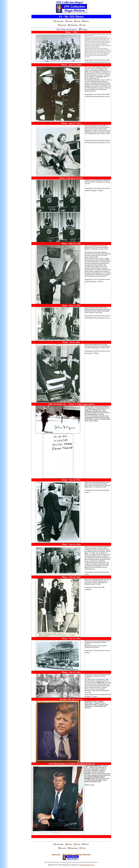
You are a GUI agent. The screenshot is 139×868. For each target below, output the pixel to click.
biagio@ (87, 865)
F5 (59, 25)
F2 (67, 21)
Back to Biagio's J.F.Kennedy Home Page (76, 855)
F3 (75, 21)
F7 (81, 25)
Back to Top (56, 855)
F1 (55, 21)
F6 (69, 25)
